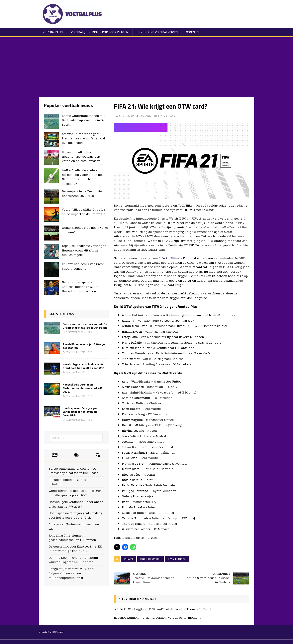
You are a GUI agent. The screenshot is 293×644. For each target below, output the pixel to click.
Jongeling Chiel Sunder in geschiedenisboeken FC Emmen (72, 538)
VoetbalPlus (53, 32)
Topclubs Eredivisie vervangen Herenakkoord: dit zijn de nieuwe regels (84, 250)
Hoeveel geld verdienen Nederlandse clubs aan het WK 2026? (82, 388)
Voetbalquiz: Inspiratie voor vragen (100, 32)
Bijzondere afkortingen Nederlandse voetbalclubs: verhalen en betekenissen (81, 157)
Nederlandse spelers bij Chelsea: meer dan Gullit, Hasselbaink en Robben (80, 287)
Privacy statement (51, 632)
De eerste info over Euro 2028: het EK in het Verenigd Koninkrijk (75, 549)
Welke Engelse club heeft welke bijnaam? (85, 230)
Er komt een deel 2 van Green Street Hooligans (83, 266)
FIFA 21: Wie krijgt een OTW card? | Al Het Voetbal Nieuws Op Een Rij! (165, 609)
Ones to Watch (150, 559)
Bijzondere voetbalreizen (157, 32)
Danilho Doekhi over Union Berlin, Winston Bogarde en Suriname (74, 560)
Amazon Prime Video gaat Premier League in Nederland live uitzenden (83, 138)
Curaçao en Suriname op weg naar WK (74, 526)
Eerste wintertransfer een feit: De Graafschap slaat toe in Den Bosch (84, 120)
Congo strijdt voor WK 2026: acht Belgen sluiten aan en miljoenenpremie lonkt (72, 573)
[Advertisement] (146, 67)
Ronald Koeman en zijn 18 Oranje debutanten (84, 346)
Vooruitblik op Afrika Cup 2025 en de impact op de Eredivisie (84, 212)
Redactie (145, 116)
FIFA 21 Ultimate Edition (176, 258)
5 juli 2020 (126, 116)
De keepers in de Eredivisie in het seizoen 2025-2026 (84, 193)
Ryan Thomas (177, 559)
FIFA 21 (163, 116)
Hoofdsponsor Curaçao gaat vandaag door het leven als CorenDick (81, 412)
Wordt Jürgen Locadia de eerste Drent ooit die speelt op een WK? (84, 366)
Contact (193, 32)
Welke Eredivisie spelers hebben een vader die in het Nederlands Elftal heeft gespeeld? (82, 177)
